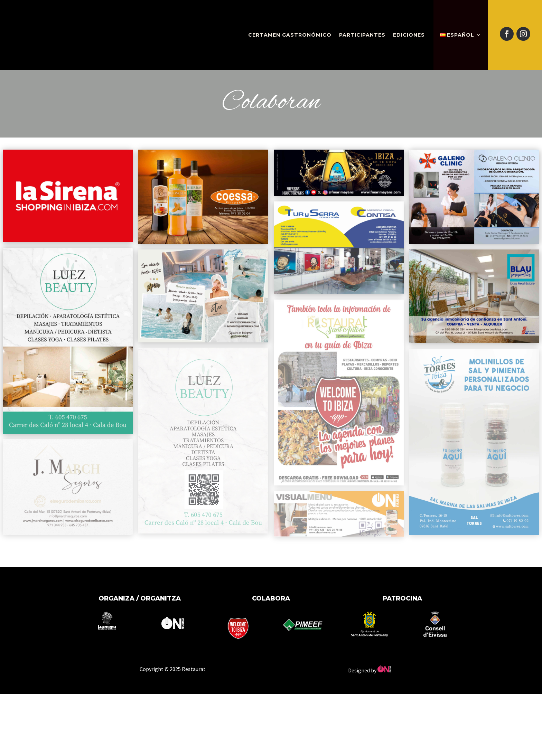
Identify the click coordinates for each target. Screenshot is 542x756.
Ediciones (409, 35)
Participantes (362, 35)
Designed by (369, 670)
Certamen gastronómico (290, 35)
